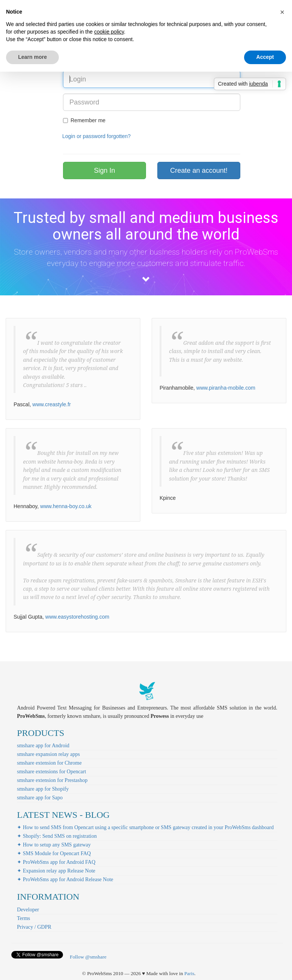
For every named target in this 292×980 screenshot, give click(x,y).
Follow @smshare (88, 957)
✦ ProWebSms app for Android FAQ (56, 862)
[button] (282, 12)
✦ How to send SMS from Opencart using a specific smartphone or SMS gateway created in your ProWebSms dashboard (145, 827)
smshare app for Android (43, 746)
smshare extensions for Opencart (51, 772)
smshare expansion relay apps (48, 754)
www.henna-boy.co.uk (66, 506)
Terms (24, 918)
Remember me (84, 120)
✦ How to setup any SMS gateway (54, 845)
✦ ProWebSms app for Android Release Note (65, 879)
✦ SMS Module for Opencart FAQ (54, 853)
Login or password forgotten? (96, 136)
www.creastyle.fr (52, 404)
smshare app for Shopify (43, 789)
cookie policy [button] (109, 32)
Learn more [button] (32, 57)
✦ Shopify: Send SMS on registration (57, 836)
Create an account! (199, 171)
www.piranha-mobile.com (226, 388)
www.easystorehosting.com (77, 617)
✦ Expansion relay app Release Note (56, 871)
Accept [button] (265, 57)
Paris (189, 973)
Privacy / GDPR (34, 927)
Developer (28, 910)
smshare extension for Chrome (49, 763)
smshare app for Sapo (40, 798)
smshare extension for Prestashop (52, 780)
